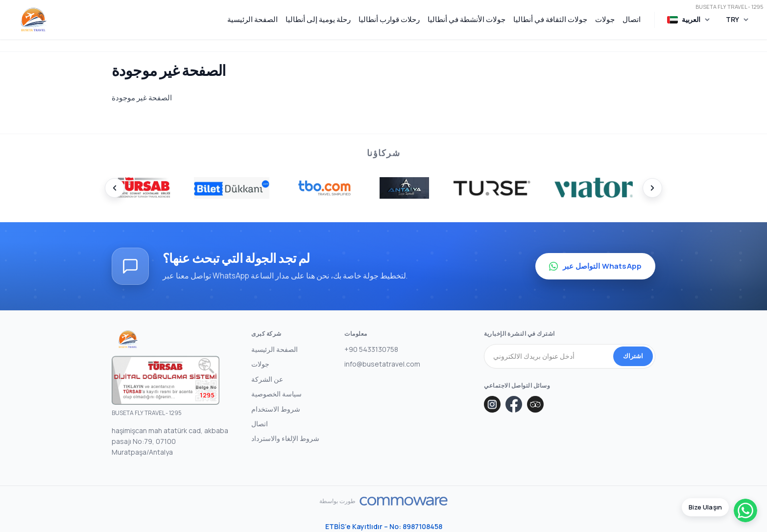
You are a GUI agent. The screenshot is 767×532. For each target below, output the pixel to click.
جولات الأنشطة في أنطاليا (467, 19)
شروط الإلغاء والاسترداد (285, 438)
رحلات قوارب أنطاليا (389, 19)
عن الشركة (267, 379)
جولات (605, 19)
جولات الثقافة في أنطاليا (550, 19)
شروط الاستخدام (276, 409)
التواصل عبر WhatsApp (595, 266)
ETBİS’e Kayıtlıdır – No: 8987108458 (384, 526)
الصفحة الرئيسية (252, 19)
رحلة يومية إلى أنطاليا (318, 19)
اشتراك (633, 356)
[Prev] (115, 188)
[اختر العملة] (737, 20)
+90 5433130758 (371, 349)
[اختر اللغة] (689, 20)
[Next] (652, 188)
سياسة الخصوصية (276, 394)
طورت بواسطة (337, 501)
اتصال (632, 19)
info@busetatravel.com (382, 364)
